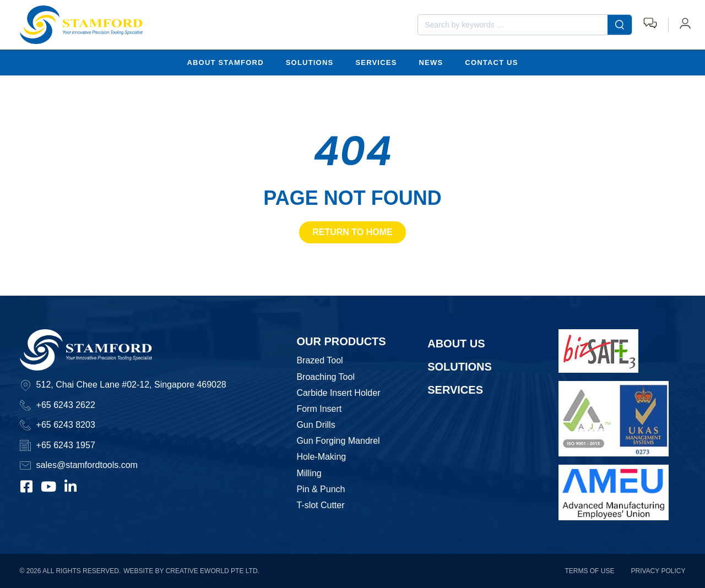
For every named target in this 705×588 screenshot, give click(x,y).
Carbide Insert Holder (338, 392)
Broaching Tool (326, 376)
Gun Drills (316, 424)
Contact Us (491, 62)
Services (376, 62)
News (431, 62)
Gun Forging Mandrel (338, 441)
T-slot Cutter (320, 505)
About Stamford (225, 62)
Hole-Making (321, 457)
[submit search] (620, 25)
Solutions (310, 62)
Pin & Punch (321, 489)
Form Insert (319, 408)
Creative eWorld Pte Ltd (212, 571)
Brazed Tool (319, 360)
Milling (309, 473)
